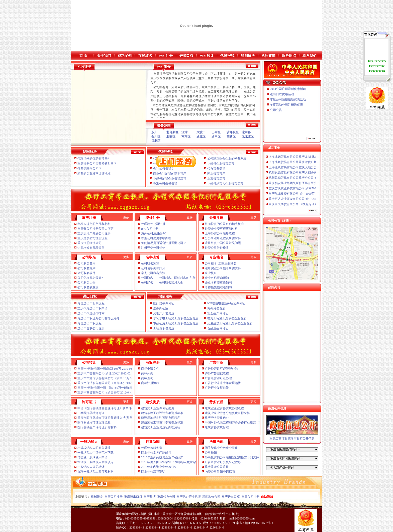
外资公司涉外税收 (217, 248)
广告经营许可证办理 (218, 378)
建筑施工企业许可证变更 (158, 408)
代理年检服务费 (152, 448)
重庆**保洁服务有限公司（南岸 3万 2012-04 (107, 383)
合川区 (156, 137)
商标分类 (147, 373)
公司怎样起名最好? (90, 278)
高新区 (231, 137)
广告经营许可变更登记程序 (223, 462)
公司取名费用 (86, 263)
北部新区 (172, 132)
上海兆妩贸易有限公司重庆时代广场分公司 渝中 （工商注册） (310, 165)
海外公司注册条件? (154, 233)
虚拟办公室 (161, 308)
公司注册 (166, 56)
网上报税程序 (216, 174)
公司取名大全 (86, 283)
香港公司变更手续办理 (156, 238)
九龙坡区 (248, 137)
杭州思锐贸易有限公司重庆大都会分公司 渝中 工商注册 (306, 176)
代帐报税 (227, 56)
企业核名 (211, 273)
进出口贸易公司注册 (91, 328)
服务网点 (289, 56)
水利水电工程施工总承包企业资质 (176, 318)
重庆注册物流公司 (89, 243)
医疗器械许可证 (164, 303)
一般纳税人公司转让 (91, 467)
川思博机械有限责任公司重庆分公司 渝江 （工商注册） (306, 155)
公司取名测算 (150, 263)
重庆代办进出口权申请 (92, 308)
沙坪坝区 (233, 132)
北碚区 (171, 137)
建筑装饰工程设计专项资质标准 (162, 423)
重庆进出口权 (133, 497)
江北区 (156, 141)
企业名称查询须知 (217, 278)
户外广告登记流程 (217, 373)
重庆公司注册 (114, 497)
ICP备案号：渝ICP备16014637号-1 (251, 523)
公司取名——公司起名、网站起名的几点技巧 (171, 278)
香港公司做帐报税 (165, 184)
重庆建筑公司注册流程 (92, 238)
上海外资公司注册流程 (220, 233)
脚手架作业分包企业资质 (221, 448)
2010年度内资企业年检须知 (159, 467)
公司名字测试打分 (153, 268)
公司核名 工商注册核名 (221, 263)
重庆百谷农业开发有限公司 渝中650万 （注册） (300, 202)
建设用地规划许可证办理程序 (161, 418)
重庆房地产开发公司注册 (94, 233)
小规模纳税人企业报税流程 (225, 184)
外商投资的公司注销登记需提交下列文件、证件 (237, 457)
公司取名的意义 (88, 287)
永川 (154, 132)
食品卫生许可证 (218, 328)
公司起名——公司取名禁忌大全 (162, 283)
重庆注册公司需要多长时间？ (97, 164)
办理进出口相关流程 (91, 303)
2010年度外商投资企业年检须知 (163, 457)
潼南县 (246, 132)
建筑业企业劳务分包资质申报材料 (227, 413)
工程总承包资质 (164, 328)
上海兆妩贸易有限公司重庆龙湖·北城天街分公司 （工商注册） (310, 160)
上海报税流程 (216, 179)
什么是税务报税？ (165, 164)
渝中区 (216, 137)
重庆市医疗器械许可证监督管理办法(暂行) (106, 418)
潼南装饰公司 (211, 497)
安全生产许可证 (218, 313)
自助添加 (267, 497)
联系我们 (310, 56)
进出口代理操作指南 (91, 313)
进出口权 (186, 56)
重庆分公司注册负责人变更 (95, 229)
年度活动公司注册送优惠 (286, 105)
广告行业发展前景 (217, 388)
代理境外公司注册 (153, 224)
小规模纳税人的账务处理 (94, 448)
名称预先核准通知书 (218, 287)
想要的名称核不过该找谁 (94, 174)
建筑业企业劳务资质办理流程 (224, 408)
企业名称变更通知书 (218, 283)
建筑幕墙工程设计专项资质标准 (162, 413)
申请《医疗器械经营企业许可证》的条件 (105, 408)
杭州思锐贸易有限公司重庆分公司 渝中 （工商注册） (304, 181)
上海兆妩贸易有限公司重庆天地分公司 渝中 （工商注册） (307, 171)
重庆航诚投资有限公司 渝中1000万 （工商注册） (301, 197)
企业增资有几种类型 (91, 248)
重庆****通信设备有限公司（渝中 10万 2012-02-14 (111, 378)
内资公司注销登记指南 (220, 472)
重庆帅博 (150, 497)
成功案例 (125, 56)
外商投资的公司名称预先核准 (224, 224)
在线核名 (145, 56)
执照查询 (268, 56)
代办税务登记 (216, 169)
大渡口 (201, 132)
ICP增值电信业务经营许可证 (226, 303)
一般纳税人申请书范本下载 (95, 453)
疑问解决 (248, 56)
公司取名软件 (86, 273)
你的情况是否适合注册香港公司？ (164, 243)
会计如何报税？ (164, 169)
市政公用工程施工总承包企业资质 (176, 323)
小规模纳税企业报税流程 (170, 179)
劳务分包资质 (216, 308)
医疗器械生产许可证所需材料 (97, 427)
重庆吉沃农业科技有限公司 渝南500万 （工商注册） (303, 192)
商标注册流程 (150, 383)
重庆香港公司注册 (217, 467)
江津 (184, 132)
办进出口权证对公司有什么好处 (99, 318)
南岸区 (186, 137)
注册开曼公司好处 (153, 248)
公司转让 (207, 56)
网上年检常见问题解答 (156, 453)
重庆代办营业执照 (189, 497)
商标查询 (147, 378)
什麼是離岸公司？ (89, 169)
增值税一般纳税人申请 (92, 457)
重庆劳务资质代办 (217, 418)
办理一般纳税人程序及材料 (95, 472)
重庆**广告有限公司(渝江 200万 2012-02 (104, 373)
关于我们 (104, 56)
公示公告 (276, 110)
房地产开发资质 (164, 313)
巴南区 (216, 132)
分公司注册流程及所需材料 (223, 238)
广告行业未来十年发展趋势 (223, 383)
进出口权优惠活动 (282, 94)
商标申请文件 (150, 369)
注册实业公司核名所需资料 (223, 268)
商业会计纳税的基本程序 (170, 174)
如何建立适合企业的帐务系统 (227, 159)
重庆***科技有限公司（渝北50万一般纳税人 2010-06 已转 (116, 388)
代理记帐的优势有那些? (93, 159)
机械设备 (97, 497)
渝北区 (201, 137)
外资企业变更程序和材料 (221, 229)
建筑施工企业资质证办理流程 (161, 427)
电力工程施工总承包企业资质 (227, 318)
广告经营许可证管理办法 (221, 369)
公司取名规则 (86, 268)
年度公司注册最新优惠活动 (288, 99)
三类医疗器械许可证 (91, 413)
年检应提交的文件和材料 (94, 224)
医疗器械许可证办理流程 (94, 423)
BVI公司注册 (150, 229)
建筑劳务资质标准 (217, 427)
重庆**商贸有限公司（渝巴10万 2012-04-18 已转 (109, 392)
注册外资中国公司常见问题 (223, 243)
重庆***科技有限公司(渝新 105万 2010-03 (105, 369)
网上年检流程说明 (153, 472)
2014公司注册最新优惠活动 (288, 89)
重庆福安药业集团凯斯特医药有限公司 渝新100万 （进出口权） (311, 186)
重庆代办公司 (166, 497)
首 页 (83, 56)
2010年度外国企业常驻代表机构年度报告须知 (172, 462)
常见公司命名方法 (153, 273)
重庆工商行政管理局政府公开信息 (292, 439)
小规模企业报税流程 (221, 164)
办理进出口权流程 (89, 323)
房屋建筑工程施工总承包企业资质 (230, 323)
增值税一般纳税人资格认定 (95, 462)
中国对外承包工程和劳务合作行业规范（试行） (236, 423)
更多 (126, 217)
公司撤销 (211, 453)
